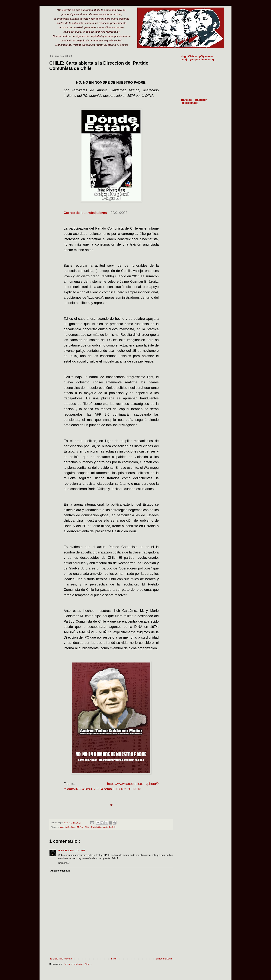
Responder (64, 863)
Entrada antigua (164, 959)
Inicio (114, 959)
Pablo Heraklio (66, 851)
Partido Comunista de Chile (104, 827)
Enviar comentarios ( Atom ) (78, 964)
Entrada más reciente (61, 959)
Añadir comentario (60, 871)
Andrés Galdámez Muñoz (72, 827)
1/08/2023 (80, 851)
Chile (88, 827)
